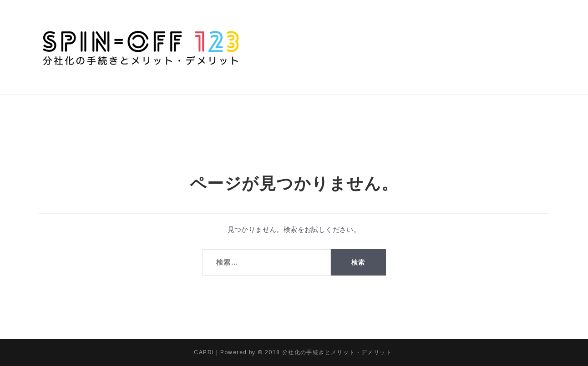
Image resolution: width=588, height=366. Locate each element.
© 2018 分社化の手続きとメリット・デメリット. (326, 352)
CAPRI (204, 352)
